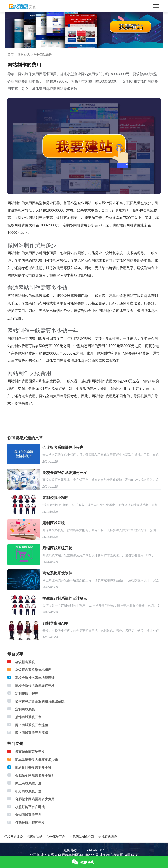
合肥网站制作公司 (82, 837)
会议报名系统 (25, 662)
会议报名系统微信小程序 (63, 448)
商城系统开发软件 (57, 573)
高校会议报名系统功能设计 (35, 678)
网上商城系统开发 (28, 783)
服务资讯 (24, 55)
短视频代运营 (108, 837)
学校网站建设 (43, 55)
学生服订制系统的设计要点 (65, 598)
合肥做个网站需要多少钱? (34, 775)
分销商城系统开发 (28, 815)
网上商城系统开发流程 (31, 725)
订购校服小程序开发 (30, 823)
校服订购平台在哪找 (30, 807)
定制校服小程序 (55, 498)
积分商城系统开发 (28, 791)
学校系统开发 (56, 837)
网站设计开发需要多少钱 (33, 768)
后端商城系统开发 (57, 548)
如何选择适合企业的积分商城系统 (40, 701)
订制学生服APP (56, 624)
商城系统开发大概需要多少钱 (36, 760)
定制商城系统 (54, 523)
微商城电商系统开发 (30, 752)
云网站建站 (35, 837)
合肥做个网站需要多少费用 (35, 799)
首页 (10, 55)
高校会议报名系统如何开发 (65, 473)
